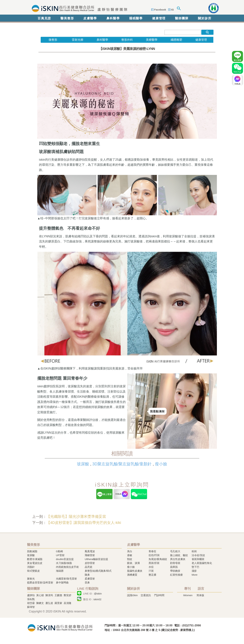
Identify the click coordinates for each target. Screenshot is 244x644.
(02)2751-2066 (192, 625)
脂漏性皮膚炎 (135, 571)
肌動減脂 (32, 551)
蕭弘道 (49, 603)
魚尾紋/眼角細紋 (158, 559)
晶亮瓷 (89, 567)
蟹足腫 (152, 575)
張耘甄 (31, 599)
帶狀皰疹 (175, 571)
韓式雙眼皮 (33, 571)
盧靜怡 (31, 595)
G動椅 (59, 551)
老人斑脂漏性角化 (202, 563)
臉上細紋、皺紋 (179, 555)
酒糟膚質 (132, 575)
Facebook (160, 10)
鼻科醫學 (113, 18)
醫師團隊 (182, 18)
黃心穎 (40, 595)
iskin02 (98, 599)
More (195, 575)
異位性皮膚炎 (178, 559)
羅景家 (58, 603)
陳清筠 (49, 595)
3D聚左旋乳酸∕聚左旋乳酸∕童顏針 (122, 464)
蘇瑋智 (31, 607)
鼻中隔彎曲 (62, 583)
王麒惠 (58, 595)
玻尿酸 (83, 464)
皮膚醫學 (90, 18)
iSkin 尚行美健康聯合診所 (79, 8)
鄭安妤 (68, 595)
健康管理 (159, 18)
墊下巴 (195, 567)
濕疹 (194, 571)
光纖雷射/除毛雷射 (66, 579)
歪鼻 (87, 583)
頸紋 (130, 559)
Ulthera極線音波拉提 (96, 559)
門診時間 (159, 595)
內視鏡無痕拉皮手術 (67, 567)
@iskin (98, 594)
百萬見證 (44, 18)
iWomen (188, 595)
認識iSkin (132, 595)
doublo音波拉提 (65, 559)
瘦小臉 (161, 464)
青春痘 (152, 551)
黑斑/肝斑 (154, 563)
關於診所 (205, 18)
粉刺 (194, 551)
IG (172, 10)
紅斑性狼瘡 (176, 575)
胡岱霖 (31, 603)
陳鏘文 (40, 603)
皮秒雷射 (90, 563)
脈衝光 (31, 579)
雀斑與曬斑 (198, 559)
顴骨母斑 (175, 563)
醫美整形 (67, 18)
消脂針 (31, 567)
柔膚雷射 (90, 579)
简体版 (200, 595)
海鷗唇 (60, 571)
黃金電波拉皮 (35, 563)
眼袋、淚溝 (133, 563)
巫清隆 (68, 603)
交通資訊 (146, 595)
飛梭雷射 (90, 555)
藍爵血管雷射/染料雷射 (40, 583)
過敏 (130, 555)
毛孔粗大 (175, 551)
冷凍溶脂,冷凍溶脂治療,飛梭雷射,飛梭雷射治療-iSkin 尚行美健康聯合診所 (60, 627)
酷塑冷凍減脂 (35, 559)
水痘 (151, 567)
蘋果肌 (174, 567)
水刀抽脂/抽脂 (64, 563)
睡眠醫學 (136, 18)
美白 (130, 551)
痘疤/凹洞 (154, 555)
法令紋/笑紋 (198, 555)
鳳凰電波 (90, 551)
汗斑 (151, 571)
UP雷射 (60, 555)
